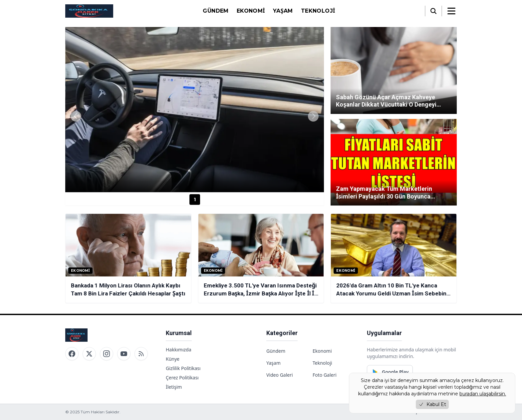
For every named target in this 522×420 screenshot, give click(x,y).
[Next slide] (313, 116)
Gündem (216, 11)
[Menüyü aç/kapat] (451, 11)
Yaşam (283, 11)
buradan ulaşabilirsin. (483, 394)
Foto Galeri (325, 375)
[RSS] (141, 354)
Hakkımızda (179, 350)
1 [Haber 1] (195, 200)
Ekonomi (251, 11)
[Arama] (433, 11)
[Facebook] (72, 354)
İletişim (174, 387)
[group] (195, 110)
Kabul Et (432, 404)
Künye (173, 359)
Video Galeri (280, 375)
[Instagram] (107, 354)
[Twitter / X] (89, 354)
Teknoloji (318, 11)
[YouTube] (124, 354)
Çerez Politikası (182, 378)
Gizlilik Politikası (183, 368)
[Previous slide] (76, 116)
